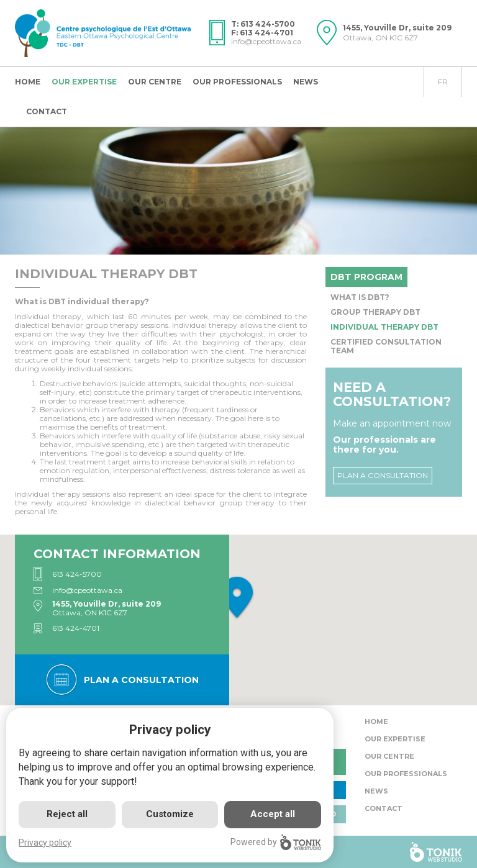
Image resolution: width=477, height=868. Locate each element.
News (306, 82)
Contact (47, 111)
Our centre (155, 82)
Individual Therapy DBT (384, 327)
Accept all (273, 814)
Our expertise (84, 82)
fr (443, 82)
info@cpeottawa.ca (266, 41)
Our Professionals (237, 82)
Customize (170, 814)
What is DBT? (360, 297)
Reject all (67, 814)
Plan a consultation (383, 475)
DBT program (366, 277)
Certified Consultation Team (386, 346)
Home (28, 82)
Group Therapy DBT (375, 312)
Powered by (276, 842)
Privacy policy (45, 843)
